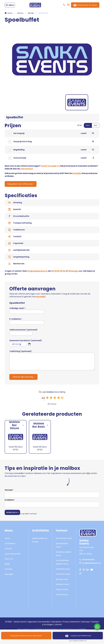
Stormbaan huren (64, 540)
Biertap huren (62, 581)
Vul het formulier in (50, 168)
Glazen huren (62, 591)
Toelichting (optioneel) (52, 362)
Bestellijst (9, 576)
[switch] (88, 128)
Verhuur (20, 15)
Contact (9, 571)
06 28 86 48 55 (58, 273)
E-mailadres (27, 323)
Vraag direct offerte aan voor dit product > (26, 636)
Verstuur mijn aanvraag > (24, 379)
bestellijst (77, 175)
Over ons (9, 561)
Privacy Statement (71, 623)
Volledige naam (27, 312)
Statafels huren (63, 571)
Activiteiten (10, 545)
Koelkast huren (63, 586)
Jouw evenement (13, 556)
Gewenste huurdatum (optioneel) (26, 345)
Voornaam (9, 492)
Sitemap (85, 623)
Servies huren (62, 596)
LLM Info (58, 626)
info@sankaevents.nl (37, 273)
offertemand (26, 170)
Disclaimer (56, 623)
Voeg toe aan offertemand (78, 636)
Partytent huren (63, 576)
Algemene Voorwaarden (39, 623)
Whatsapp (73, 273)
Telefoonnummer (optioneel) (23, 334)
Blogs (7, 566)
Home (10, 15)
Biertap (31, 15)
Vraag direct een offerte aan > (22, 186)
